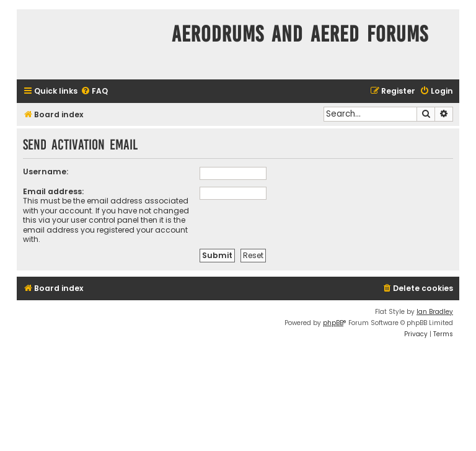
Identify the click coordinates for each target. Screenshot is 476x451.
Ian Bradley (435, 312)
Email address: (53, 191)
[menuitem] (94, 92)
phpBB (333, 323)
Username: (46, 172)
